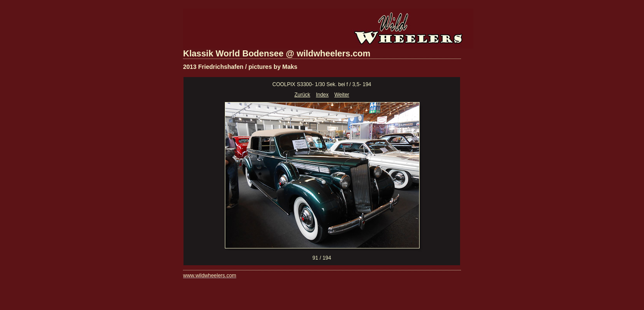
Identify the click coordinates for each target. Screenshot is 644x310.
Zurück (302, 95)
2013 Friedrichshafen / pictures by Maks (240, 67)
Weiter (342, 95)
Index (322, 95)
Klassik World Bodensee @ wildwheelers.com (277, 53)
